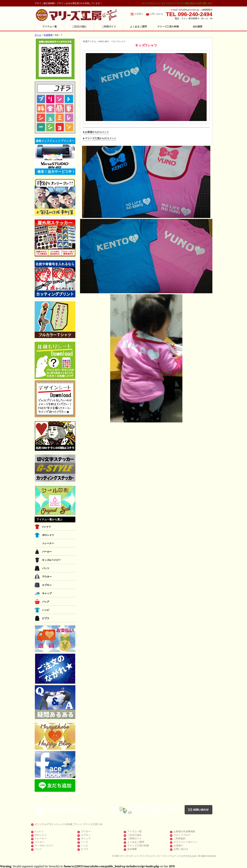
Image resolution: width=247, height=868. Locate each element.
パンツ (46, 568)
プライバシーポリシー (186, 842)
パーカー (47, 552)
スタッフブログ (182, 835)
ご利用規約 (180, 838)
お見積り (139, 14)
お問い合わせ (156, 14)
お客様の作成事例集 (184, 831)
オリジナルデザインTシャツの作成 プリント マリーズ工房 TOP (69, 824)
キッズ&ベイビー (51, 560)
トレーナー (48, 543)
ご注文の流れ (79, 27)
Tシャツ (46, 527)
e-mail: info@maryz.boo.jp (185, 10)
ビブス (46, 618)
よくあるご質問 (138, 27)
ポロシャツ (48, 535)
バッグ (46, 602)
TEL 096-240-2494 (189, 14)
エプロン (47, 585)
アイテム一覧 (50, 27)
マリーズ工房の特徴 (168, 27)
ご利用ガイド (109, 27)
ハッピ (46, 610)
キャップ (47, 593)
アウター (47, 577)
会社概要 (198, 27)
